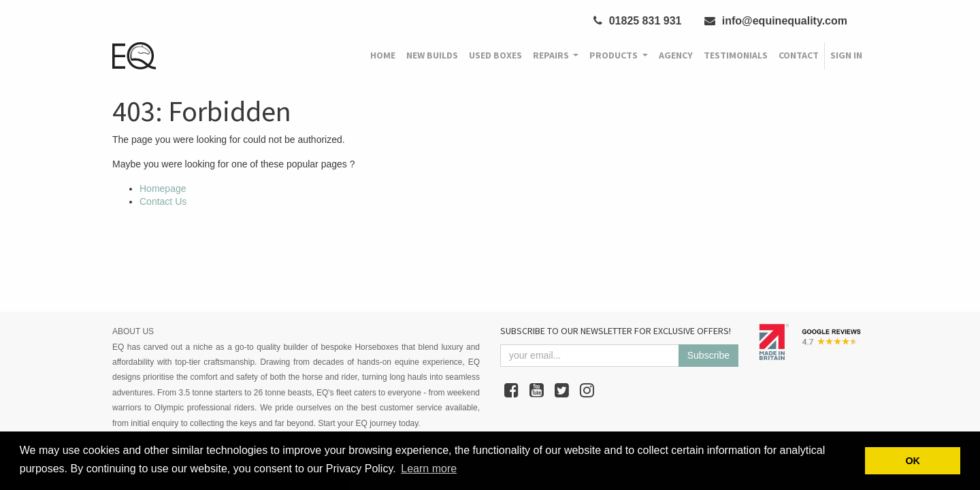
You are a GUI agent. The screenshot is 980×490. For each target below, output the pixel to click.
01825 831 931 (637, 21)
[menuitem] (383, 56)
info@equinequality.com (776, 21)
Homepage (163, 189)
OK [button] (913, 461)
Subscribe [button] (708, 355)
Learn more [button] (429, 469)
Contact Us (163, 201)
